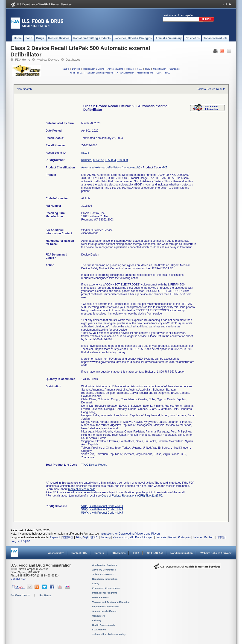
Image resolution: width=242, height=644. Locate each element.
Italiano (197, 537)
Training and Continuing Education (111, 602)
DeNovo (76, 69)
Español (55, 537)
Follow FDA (170, 15)
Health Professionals (104, 625)
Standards (175, 69)
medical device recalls (82, 489)
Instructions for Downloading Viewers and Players (130, 534)
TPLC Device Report (94, 465)
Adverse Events (115, 69)
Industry (97, 620)
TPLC (168, 73)
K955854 (111, 160)
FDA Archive (99, 630)
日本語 (221, 537)
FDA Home (23, 60)
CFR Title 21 (76, 73)
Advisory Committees (104, 570)
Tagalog (106, 537)
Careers (99, 553)
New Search (24, 89)
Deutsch (209, 537)
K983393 (122, 160)
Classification (160, 69)
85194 (85, 153)
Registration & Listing (94, 69)
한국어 (94, 537)
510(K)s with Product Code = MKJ (102, 506)
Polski (172, 537)
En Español (187, 15)
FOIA (136, 553)
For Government (20, 595)
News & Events (101, 597)
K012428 (87, 160)
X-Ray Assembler (125, 73)
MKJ (164, 168)
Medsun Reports (145, 73)
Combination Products (105, 565)
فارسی (15, 541)
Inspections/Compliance (106, 607)
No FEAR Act (155, 553)
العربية (129, 537)
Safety (96, 584)
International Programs (105, 593)
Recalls (130, 69)
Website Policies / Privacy (216, 553)
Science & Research (103, 574)
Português (184, 537)
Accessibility (56, 553)
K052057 (99, 160)
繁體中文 (68, 537)
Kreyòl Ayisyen (144, 537)
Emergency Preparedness (106, 588)
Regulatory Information (105, 579)
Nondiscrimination (182, 553)
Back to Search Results (211, 89)
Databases (73, 60)
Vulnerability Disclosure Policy (109, 634)
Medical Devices (48, 60)
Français (161, 537)
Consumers (99, 616)
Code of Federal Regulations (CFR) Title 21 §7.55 (132, 496)
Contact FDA (79, 553)
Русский (118, 537)
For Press (45, 595)
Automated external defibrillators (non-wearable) (111, 168)
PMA (139, 69)
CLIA (159, 73)
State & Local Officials (104, 611)
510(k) (66, 69)
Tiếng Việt (82, 537)
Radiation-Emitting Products (100, 73)
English (25, 541)
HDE (147, 69)
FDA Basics (118, 553)
